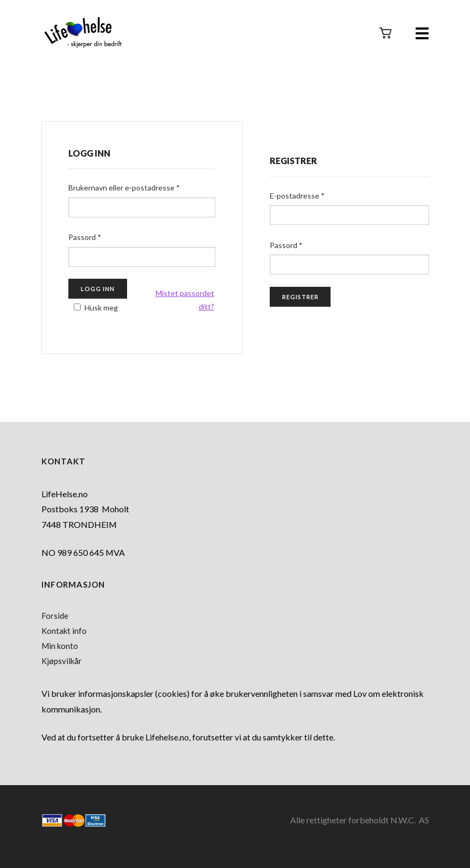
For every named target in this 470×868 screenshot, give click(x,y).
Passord (85, 237)
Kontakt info (64, 631)
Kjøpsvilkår (62, 661)
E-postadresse (297, 196)
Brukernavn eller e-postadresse (124, 188)
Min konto (60, 646)
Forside (55, 616)
